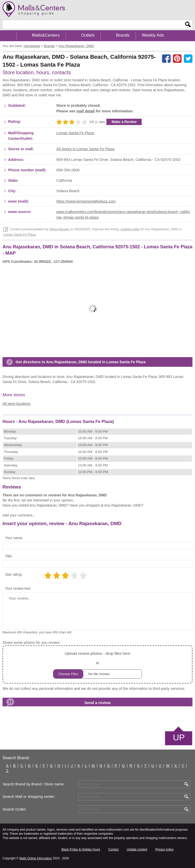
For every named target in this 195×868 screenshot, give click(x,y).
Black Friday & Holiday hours (81, 849)
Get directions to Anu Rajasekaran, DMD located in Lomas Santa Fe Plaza (80, 362)
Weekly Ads (153, 35)
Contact (113, 849)
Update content (137, 849)
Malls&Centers (46, 35)
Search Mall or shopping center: (29, 797)
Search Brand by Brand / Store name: (34, 784)
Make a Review (124, 122)
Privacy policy (165, 849)
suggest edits (130, 229)
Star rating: (14, 574)
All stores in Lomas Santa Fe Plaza (85, 149)
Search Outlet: (14, 809)
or (97, 664)
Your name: (14, 538)
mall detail (86, 111)
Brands (123, 35)
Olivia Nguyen (59, 229)
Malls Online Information (36, 858)
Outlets (88, 35)
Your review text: (18, 588)
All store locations (17, 404)
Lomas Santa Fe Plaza (75, 133)
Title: (9, 556)
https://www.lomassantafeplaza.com (86, 201)
